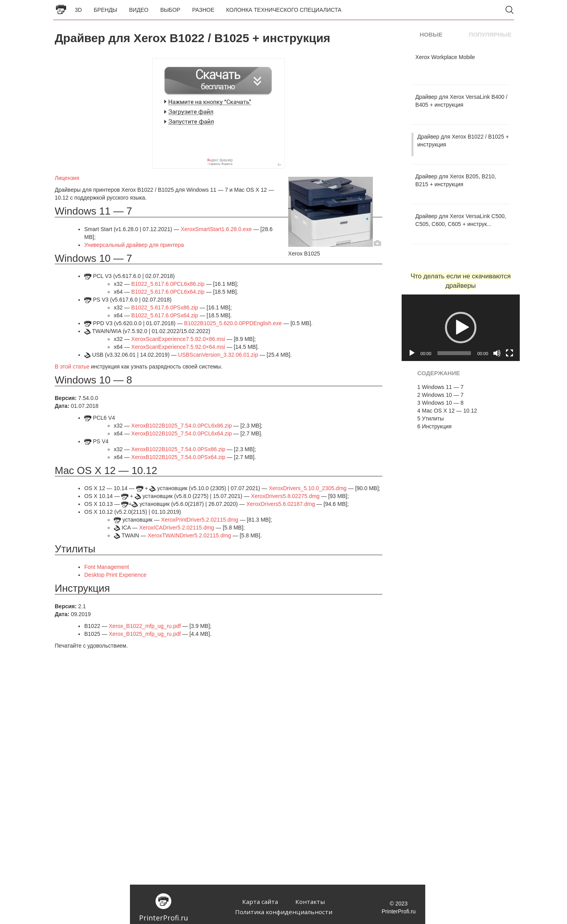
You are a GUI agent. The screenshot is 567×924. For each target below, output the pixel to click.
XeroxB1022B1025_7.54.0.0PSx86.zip (178, 449)
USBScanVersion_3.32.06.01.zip (218, 355)
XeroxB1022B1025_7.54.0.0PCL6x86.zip (181, 426)
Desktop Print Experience (115, 575)
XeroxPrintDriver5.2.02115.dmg (200, 520)
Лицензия (67, 178)
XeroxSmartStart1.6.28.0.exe (216, 229)
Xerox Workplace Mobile (445, 57)
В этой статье (72, 367)
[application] (461, 328)
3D (78, 10)
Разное (203, 10)
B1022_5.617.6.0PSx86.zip (165, 307)
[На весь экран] (510, 353)
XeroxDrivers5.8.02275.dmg (285, 496)
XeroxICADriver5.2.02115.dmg (177, 528)
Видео (139, 10)
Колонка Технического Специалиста (284, 10)
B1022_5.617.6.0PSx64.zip (165, 315)
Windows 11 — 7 (441, 387)
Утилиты (431, 418)
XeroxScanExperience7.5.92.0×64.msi (178, 347)
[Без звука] (497, 353)
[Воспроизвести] (412, 353)
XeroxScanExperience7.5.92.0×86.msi (178, 339)
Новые (431, 34)
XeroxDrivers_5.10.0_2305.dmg (308, 488)
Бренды (106, 10)
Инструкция (435, 426)
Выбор (170, 10)
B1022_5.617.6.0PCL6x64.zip (168, 292)
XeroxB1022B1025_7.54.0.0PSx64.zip (178, 457)
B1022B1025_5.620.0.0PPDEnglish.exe (233, 323)
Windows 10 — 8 (441, 403)
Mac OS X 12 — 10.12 (447, 411)
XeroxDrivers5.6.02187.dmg (281, 504)
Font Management (107, 567)
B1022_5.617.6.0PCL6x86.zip (168, 284)
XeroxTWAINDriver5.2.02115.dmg (189, 535)
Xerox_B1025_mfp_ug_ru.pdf (145, 634)
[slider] (454, 353)
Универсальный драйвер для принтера (134, 245)
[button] (461, 328)
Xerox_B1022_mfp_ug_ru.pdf (145, 626)
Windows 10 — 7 (441, 395)
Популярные (490, 34)
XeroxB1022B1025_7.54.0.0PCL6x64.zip (181, 433)
